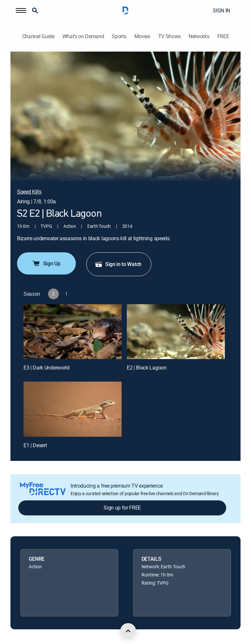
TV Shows (169, 36)
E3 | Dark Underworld (47, 368)
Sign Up (46, 263)
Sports (119, 36)
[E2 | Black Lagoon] (176, 332)
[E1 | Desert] (73, 409)
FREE (223, 36)
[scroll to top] (128, 631)
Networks (199, 36)
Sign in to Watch (118, 264)
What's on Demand (83, 36)
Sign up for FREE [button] (122, 508)
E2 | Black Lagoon (147, 368)
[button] (21, 10)
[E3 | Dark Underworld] (73, 332)
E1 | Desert (35, 445)
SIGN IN (221, 10)
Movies (142, 36)
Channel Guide (38, 36)
